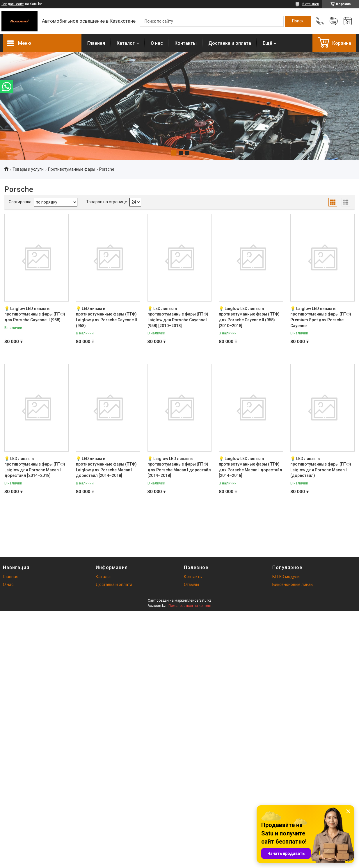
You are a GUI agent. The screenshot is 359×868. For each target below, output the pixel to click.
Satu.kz (205, 600)
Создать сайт (13, 4)
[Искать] (298, 21)
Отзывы (191, 584)
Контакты (186, 43)
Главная (96, 43)
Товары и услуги (28, 169)
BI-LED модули (286, 577)
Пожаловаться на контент (190, 606)
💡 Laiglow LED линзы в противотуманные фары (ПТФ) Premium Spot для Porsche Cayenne (321, 317)
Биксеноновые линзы (293, 584)
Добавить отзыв (334, 21)
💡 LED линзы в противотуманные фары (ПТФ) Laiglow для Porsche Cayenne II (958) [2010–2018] (178, 317)
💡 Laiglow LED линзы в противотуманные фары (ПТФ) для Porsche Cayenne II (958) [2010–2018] (249, 317)
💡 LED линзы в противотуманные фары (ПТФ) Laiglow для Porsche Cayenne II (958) (106, 317)
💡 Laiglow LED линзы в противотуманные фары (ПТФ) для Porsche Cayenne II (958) (35, 314)
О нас (157, 43)
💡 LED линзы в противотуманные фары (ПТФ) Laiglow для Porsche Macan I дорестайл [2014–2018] (35, 467)
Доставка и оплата (230, 43)
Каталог (126, 43)
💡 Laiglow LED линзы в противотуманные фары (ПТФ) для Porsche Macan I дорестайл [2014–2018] (179, 467)
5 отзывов (311, 4)
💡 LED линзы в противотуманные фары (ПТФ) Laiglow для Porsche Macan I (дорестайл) (321, 467)
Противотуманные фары (72, 169)
